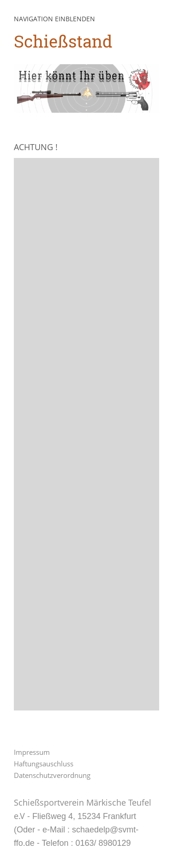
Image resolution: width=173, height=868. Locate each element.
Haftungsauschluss (44, 764)
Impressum (32, 752)
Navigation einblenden (54, 19)
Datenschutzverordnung (52, 775)
